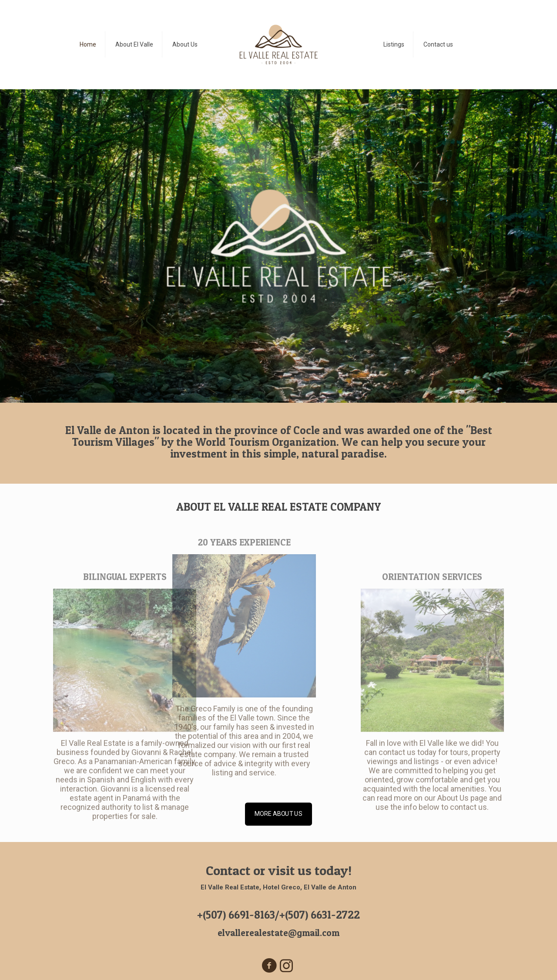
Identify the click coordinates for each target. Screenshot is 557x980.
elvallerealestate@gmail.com (278, 933)
